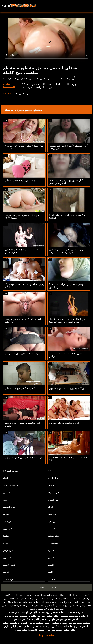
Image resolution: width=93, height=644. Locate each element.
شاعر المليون (9, 507)
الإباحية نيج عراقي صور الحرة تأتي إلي (23, 458)
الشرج (51, 551)
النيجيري (7, 558)
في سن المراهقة (44, 87)
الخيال (57, 84)
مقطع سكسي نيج (24, 94)
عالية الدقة (27, 87)
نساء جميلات (54, 536)
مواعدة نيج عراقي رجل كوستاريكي (22, 354)
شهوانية (52, 529)
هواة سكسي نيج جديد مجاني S (20, 388)
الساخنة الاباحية (51, 595)
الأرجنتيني (8, 522)
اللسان (6, 514)
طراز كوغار (8, 551)
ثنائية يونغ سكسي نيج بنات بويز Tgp (67, 388)
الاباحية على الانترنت (47, 588)
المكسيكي (53, 514)
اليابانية (51, 580)
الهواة (74, 84)
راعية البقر (53, 543)
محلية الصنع (8, 493)
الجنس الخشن (9, 565)
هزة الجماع (53, 500)
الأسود (51, 565)
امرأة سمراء (54, 493)
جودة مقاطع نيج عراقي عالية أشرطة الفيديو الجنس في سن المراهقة (67, 320)
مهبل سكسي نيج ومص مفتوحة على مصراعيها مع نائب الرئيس (67, 251)
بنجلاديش (52, 558)
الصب (6, 500)
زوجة (5, 543)
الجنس (78, 595)
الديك (66, 84)
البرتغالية (52, 522)
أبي (50, 84)
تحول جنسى (9, 580)
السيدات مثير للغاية (69, 602)
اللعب (51, 572)
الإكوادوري (8, 529)
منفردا (6, 536)
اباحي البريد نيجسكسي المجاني (20, 180)
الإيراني (7, 572)
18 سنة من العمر (31, 84)
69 (44, 84)
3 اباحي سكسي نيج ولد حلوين (64, 423)
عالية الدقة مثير (12, 599)
